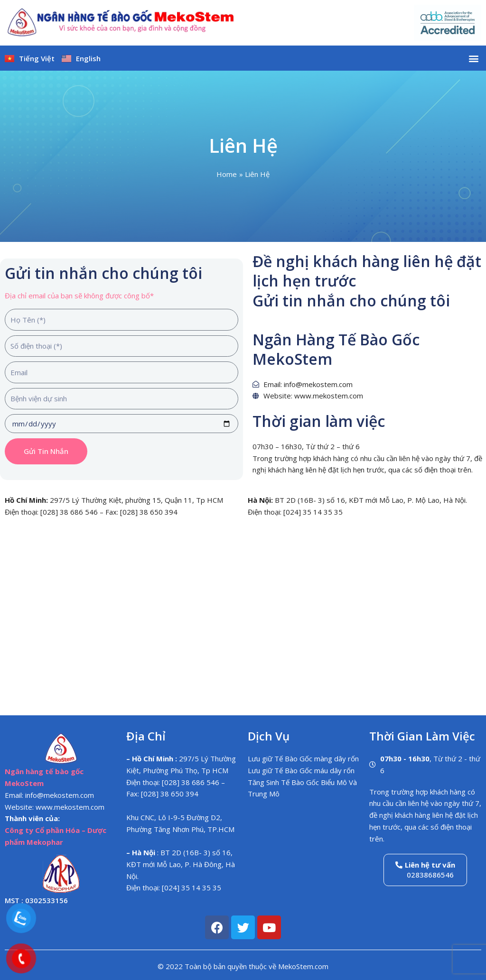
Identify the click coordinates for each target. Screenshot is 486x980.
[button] (473, 58)
